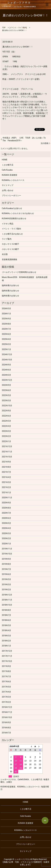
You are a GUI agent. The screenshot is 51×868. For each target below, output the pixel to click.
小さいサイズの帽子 (10, 249)
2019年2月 (6, 590)
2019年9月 (6, 559)
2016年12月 (7, 707)
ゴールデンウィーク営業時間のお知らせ (19, 272)
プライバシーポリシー (11, 195)
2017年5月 (6, 687)
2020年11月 (7, 498)
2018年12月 (7, 595)
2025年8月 (6, 324)
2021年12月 (7, 446)
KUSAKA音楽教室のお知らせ (14, 218)
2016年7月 (6, 733)
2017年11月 (7, 656)
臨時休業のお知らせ (10, 285)
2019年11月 (7, 549)
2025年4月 (6, 339)
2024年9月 (6, 365)
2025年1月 (6, 349)
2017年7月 (6, 676)
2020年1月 (6, 544)
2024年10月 (7, 360)
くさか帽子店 (8, 165)
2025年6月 (6, 334)
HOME (5, 160)
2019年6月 (6, 574)
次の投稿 (45, 143)
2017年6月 (6, 682)
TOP (4, 28)
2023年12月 (7, 380)
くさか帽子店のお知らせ (12, 234)
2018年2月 (6, 641)
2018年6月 (6, 620)
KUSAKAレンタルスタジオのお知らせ (18, 213)
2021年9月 (6, 462)
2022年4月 (6, 426)
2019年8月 (6, 564)
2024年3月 (6, 375)
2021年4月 (6, 477)
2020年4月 (6, 528)
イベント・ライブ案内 (18, 28)
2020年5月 (6, 523)
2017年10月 (7, 661)
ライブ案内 (7, 239)
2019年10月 (7, 554)
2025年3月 (6, 344)
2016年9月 (6, 722)
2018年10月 (7, 605)
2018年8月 (6, 610)
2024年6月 (6, 370)
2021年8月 (6, 467)
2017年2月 (6, 702)
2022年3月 (6, 431)
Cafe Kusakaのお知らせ (12, 208)
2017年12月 (7, 651)
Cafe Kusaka (7, 170)
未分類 (5, 254)
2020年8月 (6, 508)
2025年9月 (6, 319)
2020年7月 (6, 513)
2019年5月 (6, 579)
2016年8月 (6, 728)
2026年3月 (6, 309)
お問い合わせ (8, 190)
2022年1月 (6, 441)
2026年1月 (6, 314)
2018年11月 (7, 600)
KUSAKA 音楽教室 (10, 175)
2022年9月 (6, 411)
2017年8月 (6, 671)
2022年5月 (6, 421)
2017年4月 (6, 692)
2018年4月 (6, 630)
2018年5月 (6, 625)
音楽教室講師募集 (10, 259)
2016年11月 (7, 712)
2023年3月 (6, 401)
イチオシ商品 (8, 224)
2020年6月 (6, 518)
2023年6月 (6, 390)
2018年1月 (6, 646)
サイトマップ (8, 185)
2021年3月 (6, 482)
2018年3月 (6, 636)
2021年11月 (7, 452)
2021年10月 (7, 457)
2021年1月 (6, 493)
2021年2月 (6, 487)
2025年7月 (6, 329)
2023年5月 (6, 395)
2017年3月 (6, 697)
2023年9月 (6, 385)
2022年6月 (6, 416)
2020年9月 (6, 503)
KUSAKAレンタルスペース (13, 180)
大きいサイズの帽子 (10, 244)
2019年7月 (6, 569)
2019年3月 (6, 584)
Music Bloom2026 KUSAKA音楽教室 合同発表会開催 (25, 279)
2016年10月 (7, 717)
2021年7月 (6, 472)
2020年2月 (6, 538)
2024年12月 (7, 354)
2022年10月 (7, 406)
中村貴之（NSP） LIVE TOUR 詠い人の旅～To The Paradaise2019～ (25, 139)
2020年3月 (6, 533)
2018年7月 (6, 615)
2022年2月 (6, 436)
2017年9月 (6, 666)
